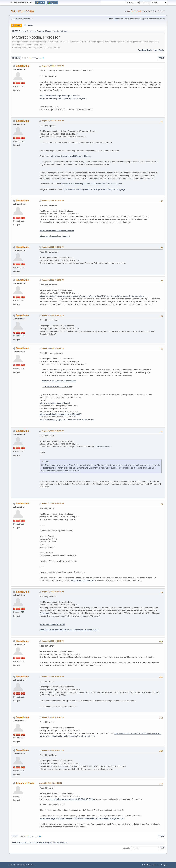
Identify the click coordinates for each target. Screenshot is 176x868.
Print (161, 58)
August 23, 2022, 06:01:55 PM (53, 66)
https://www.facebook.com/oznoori (55, 236)
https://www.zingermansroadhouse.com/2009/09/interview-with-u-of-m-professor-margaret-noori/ (82, 818)
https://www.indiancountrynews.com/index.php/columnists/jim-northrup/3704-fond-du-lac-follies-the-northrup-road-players (93, 296)
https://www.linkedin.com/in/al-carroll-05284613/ (60, 414)
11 (40, 58)
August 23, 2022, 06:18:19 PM (53, 592)
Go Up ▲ (164, 865)
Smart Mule (22, 66)
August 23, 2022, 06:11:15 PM (53, 315)
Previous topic (145, 50)
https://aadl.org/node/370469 (52, 624)
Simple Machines (29, 865)
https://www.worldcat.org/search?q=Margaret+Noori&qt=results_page (92, 184)
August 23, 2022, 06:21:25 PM (53, 676)
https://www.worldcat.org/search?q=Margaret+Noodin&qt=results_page (94, 189)
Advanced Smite (25, 783)
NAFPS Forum (22, 11)
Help (144, 865)
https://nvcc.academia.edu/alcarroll (55, 403)
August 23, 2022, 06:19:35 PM (53, 641)
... (37, 58)
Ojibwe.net (44, 613)
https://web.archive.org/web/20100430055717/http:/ (72, 799)
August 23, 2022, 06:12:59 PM (53, 348)
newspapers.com (102, 447)
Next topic (159, 50)
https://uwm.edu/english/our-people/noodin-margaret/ (63, 98)
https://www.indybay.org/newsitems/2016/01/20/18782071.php (67, 420)
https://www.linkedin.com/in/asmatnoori (57, 230)
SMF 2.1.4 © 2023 (15, 865)
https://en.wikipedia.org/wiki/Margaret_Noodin (60, 96)
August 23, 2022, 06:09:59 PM (53, 280)
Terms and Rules (153, 865)
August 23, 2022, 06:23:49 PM (53, 717)
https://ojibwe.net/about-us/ (82, 580)
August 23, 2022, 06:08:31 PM (53, 247)
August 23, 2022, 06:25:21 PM (53, 750)
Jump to (127, 848)
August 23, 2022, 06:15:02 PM (53, 431)
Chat (116, 19)
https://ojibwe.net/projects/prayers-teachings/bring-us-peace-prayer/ (69, 630)
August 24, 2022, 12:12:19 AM (50, 783)
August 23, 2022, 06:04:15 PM (53, 121)
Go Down (16, 58)
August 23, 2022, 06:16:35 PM (53, 503)
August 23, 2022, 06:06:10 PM (53, 200)
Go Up (14, 836)
